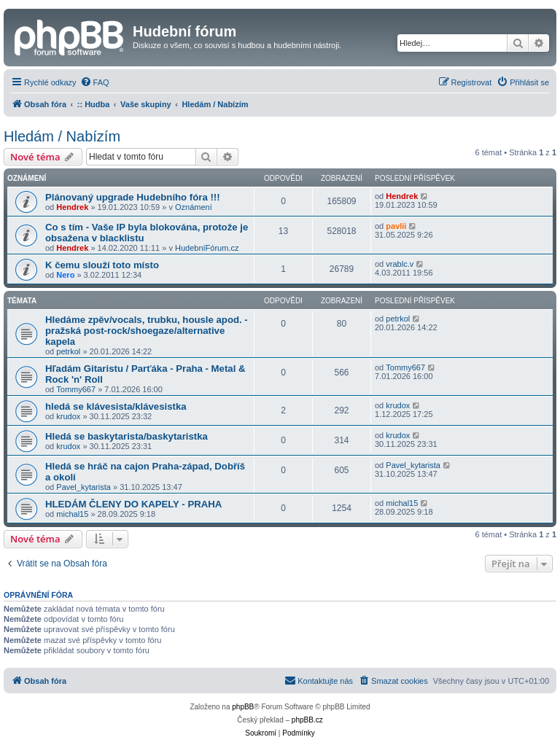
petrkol (68, 351)
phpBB (243, 707)
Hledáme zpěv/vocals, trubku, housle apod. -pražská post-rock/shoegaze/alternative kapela (147, 331)
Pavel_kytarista (83, 487)
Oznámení (194, 207)
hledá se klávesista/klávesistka (116, 406)
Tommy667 (76, 389)
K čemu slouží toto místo (102, 265)
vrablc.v (400, 264)
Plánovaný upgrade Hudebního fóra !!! (133, 197)
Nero (65, 275)
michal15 (72, 514)
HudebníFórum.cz (207, 248)
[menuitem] (95, 82)
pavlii (396, 226)
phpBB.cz (307, 720)
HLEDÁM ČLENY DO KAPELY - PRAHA (133, 504)
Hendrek (72, 207)
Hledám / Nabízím (62, 136)
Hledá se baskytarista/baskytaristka (127, 436)
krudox (68, 416)
